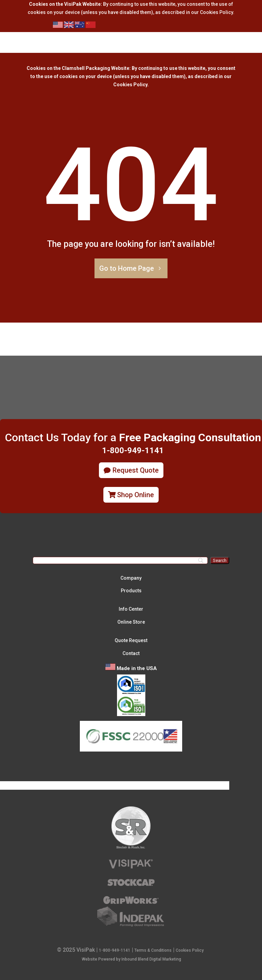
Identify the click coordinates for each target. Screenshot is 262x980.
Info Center (131, 609)
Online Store (131, 622)
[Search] (120, 560)
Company (131, 578)
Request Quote (136, 470)
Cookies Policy (216, 12)
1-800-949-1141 (115, 950)
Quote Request (131, 640)
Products (131, 591)
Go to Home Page (127, 268)
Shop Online (135, 495)
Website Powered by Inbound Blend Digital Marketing (132, 959)
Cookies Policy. (131, 85)
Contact (131, 653)
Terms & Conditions (153, 950)
